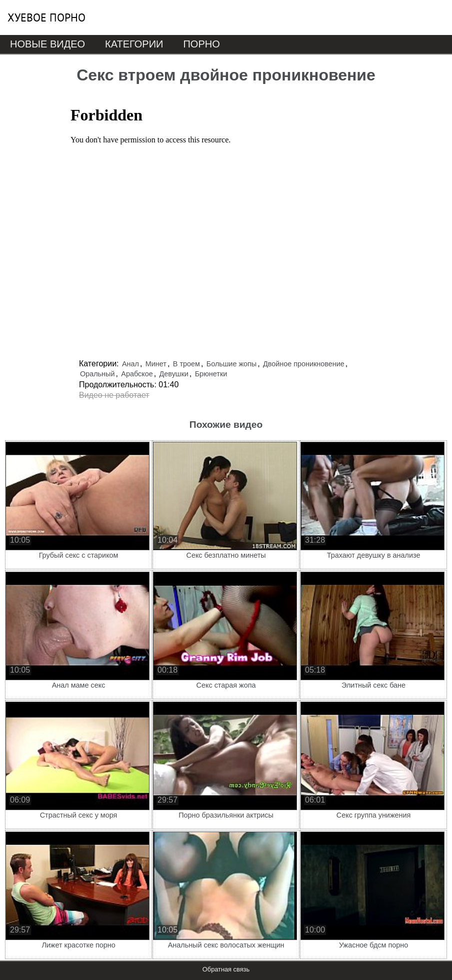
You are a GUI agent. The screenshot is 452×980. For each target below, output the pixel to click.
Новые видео (47, 44)
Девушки (174, 374)
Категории (134, 44)
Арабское (137, 374)
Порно (201, 44)
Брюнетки (211, 374)
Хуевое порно (46, 17)
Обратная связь (226, 969)
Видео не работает (114, 395)
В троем (186, 364)
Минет (156, 364)
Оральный (97, 374)
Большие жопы (231, 364)
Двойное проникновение (304, 364)
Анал (130, 364)
